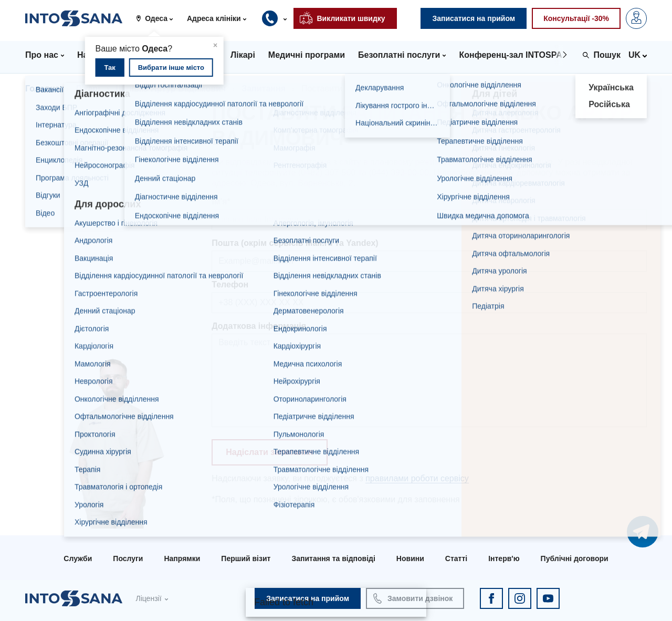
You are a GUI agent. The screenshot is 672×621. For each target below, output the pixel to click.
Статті (456, 558)
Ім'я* (221, 201)
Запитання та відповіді (333, 558)
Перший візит (246, 558)
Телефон (230, 284)
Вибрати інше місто (171, 68)
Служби (78, 558)
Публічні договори (575, 558)
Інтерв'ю (504, 558)
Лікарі (88, 89)
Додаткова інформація (259, 326)
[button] (158, 18)
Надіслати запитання (270, 452)
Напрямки (182, 558)
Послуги (128, 558)
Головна (43, 89)
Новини (410, 558)
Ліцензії (148, 598)
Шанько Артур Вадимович (171, 89)
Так (109, 68)
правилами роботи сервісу (417, 478)
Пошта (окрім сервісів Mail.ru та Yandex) (295, 243)
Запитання (264, 89)
